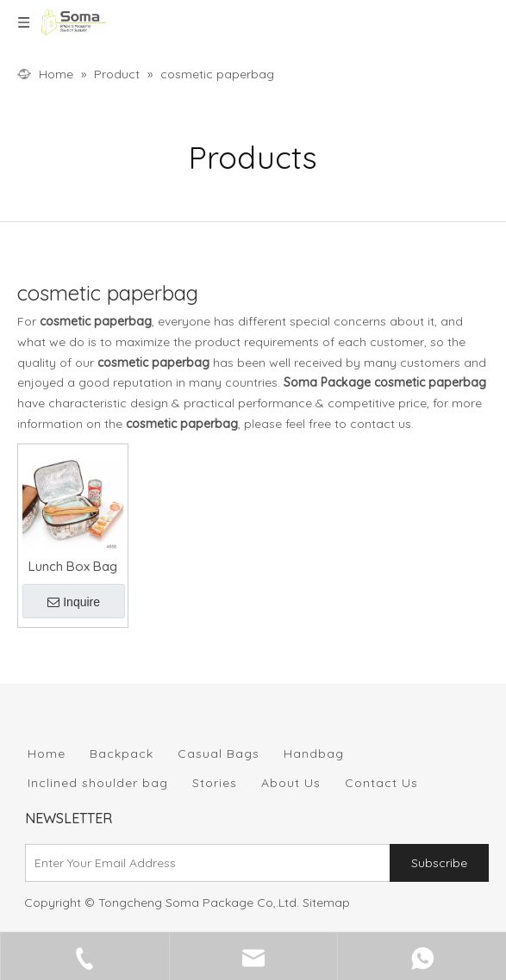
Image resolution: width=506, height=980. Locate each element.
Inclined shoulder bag (98, 783)
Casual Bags (219, 754)
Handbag (314, 754)
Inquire (74, 602)
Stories (215, 783)
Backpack (122, 754)
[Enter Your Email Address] (204, 863)
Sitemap (326, 902)
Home (47, 754)
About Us (291, 783)
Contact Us (381, 783)
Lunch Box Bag (73, 566)
